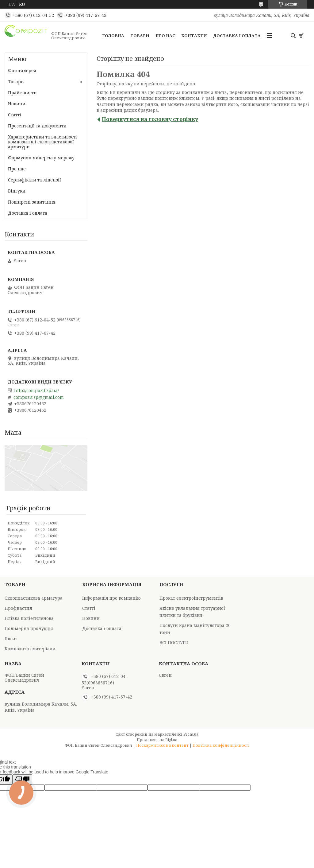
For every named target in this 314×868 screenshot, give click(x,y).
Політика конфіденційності (221, 745)
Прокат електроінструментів (191, 598)
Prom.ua (191, 734)
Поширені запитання (32, 202)
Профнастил (18, 608)
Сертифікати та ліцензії (34, 180)
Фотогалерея (22, 70)
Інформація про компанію (111, 598)
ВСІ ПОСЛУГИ (174, 642)
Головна (113, 36)
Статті (15, 115)
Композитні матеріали (30, 649)
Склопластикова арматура (34, 598)
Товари (140, 36)
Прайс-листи (22, 93)
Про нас (165, 36)
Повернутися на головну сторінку (150, 119)
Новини (17, 104)
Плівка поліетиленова (29, 618)
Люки (11, 638)
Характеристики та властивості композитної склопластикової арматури (42, 142)
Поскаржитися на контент (162, 745)
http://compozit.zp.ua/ (36, 391)
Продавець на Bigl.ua (157, 740)
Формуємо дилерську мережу (41, 158)
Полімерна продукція (29, 628)
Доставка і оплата (237, 36)
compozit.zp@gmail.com (39, 397)
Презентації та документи (37, 126)
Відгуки (17, 191)
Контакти (194, 36)
